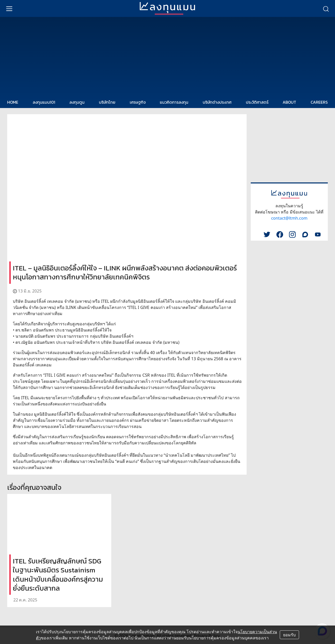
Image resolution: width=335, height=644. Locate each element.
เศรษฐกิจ (138, 102)
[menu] (9, 8)
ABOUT (289, 102)
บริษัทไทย (107, 102)
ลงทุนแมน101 (44, 102)
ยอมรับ (289, 635)
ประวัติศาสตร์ (257, 102)
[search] (326, 8)
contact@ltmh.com (289, 218)
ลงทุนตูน (77, 102)
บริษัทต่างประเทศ (217, 102)
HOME (13, 102)
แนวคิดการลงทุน (174, 102)
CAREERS (319, 102)
